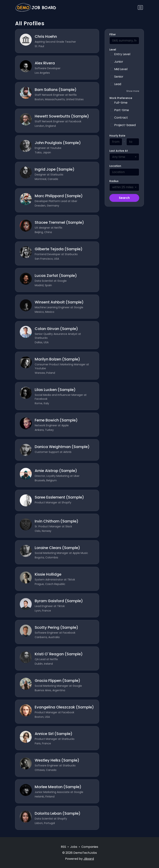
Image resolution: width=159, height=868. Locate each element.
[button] (124, 91)
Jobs (74, 847)
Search (124, 198)
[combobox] (124, 157)
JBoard (89, 859)
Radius (114, 181)
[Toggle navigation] (140, 7)
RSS (63, 847)
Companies (90, 847)
